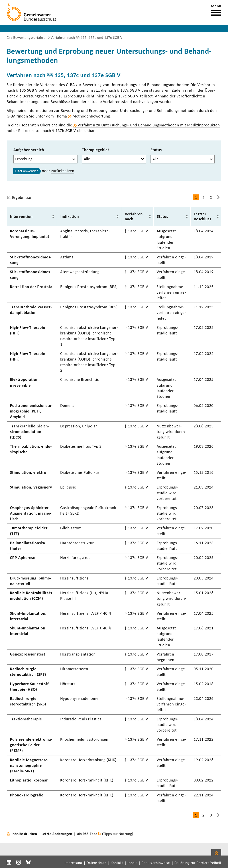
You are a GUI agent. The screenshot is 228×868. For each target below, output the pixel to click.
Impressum (73, 863)
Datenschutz (96, 863)
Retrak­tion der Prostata (31, 287)
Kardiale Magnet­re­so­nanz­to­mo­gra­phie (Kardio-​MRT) (30, 765)
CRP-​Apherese (23, 558)
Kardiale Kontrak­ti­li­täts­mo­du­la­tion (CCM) (32, 596)
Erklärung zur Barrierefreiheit (198, 863)
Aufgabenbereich (29, 150)
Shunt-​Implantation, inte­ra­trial (28, 631)
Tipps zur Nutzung (118, 834)
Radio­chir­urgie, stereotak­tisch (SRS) (28, 672)
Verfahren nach (134, 217)
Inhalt (132, 863)
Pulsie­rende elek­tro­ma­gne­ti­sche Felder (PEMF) (31, 745)
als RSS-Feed (87, 834)
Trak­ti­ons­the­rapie (26, 719)
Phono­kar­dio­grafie (27, 795)
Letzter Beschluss (203, 217)
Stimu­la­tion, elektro (28, 472)
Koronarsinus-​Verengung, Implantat (30, 234)
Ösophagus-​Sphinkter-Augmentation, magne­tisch (31, 513)
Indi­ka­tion (70, 216)
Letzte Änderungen (57, 834)
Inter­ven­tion (21, 216)
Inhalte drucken (24, 834)
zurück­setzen (63, 171)
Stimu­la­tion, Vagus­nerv (31, 487)
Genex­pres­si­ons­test (28, 654)
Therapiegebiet (96, 150)
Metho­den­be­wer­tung (91, 116)
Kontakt (117, 863)
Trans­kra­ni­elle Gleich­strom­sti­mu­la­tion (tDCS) (30, 432)
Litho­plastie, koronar (29, 780)
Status (156, 150)
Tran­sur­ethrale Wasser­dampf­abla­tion (31, 310)
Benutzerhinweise (156, 863)
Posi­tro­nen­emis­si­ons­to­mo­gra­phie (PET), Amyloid (31, 411)
